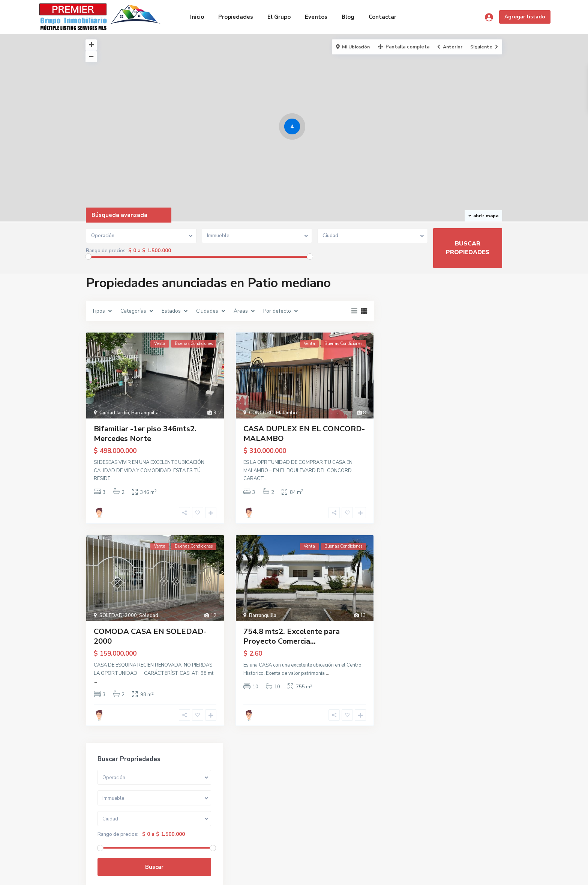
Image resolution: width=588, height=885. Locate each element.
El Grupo (279, 17)
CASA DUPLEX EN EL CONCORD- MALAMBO (304, 434)
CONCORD (261, 413)
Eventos (316, 17)
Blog (348, 17)
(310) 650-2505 (114, 823)
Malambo (286, 413)
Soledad (149, 616)
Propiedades (236, 17)
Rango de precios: (106, 251)
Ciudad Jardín (114, 413)
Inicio (197, 17)
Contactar (382, 17)
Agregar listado (525, 17)
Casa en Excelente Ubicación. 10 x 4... (463, 465)
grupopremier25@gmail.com (129, 834)
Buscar (444, 399)
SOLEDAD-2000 (118, 616)
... (113, 479)
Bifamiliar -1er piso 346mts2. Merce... (463, 496)
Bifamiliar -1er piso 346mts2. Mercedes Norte (145, 434)
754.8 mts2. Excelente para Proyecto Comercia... (292, 636)
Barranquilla (145, 413)
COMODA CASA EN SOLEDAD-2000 (150, 636)
